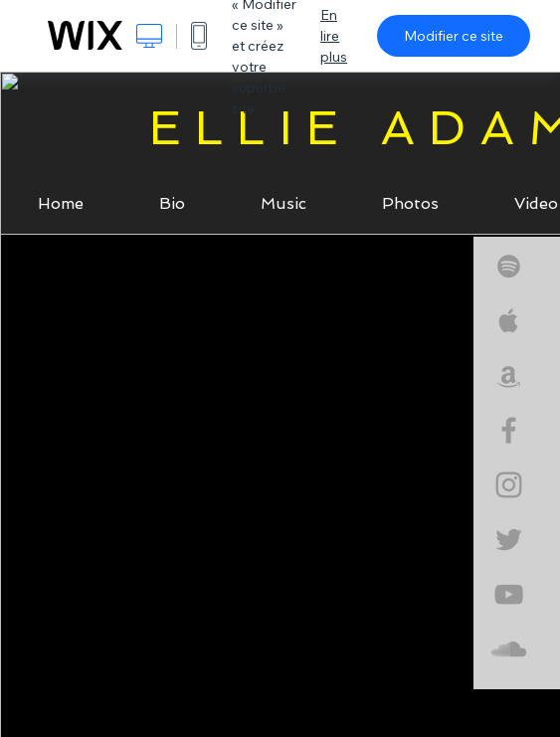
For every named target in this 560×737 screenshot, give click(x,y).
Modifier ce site (454, 36)
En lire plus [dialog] (334, 36)
